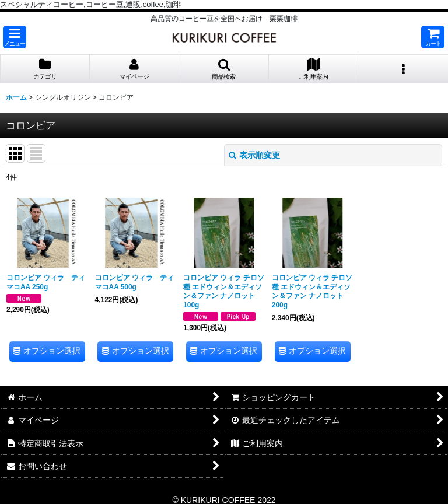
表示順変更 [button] (254, 155)
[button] (15, 37)
